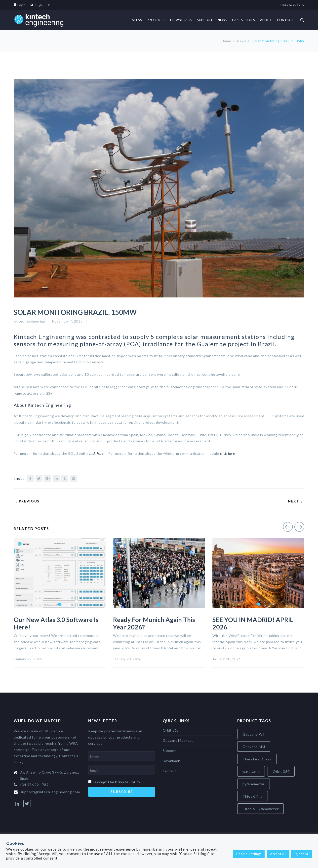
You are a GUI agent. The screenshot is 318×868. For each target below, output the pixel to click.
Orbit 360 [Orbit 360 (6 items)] (281, 771)
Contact (169, 771)
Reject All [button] (301, 854)
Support (169, 751)
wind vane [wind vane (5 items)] (251, 771)
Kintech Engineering (29, 321)
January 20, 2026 (127, 659)
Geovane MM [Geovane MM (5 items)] (254, 747)
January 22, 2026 (28, 659)
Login (21, 5)
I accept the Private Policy (117, 782)
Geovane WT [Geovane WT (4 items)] (254, 734)
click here (227, 453)
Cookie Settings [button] (249, 854)
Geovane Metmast (178, 740)
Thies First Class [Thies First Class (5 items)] (257, 759)
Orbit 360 (171, 730)
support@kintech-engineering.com (50, 792)
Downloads (172, 761)
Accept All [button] (278, 854)
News (242, 41)
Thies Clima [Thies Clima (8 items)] (253, 796)
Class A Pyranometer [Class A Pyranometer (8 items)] (260, 809)
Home (226, 41)
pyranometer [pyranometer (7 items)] (254, 784)
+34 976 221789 (292, 5)
